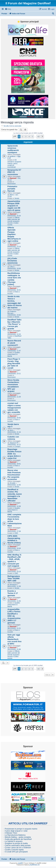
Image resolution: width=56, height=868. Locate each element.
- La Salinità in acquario (13, 841)
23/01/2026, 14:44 (14, 548)
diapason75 (14, 443)
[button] (15, 136)
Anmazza (13, 584)
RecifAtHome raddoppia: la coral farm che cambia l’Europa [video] (14, 279)
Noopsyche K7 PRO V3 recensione (14, 172)
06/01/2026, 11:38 (14, 586)
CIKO (12, 267)
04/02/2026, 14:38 (14, 506)
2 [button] (22, 136)
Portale (4, 14)
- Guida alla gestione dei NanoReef (18, 839)
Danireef (13, 178)
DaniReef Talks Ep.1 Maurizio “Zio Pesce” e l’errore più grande (14, 324)
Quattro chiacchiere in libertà (14, 354)
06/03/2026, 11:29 (14, 397)
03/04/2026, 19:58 (14, 268)
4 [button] (29, 136)
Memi (12, 195)
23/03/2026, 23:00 (14, 315)
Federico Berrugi (12, 312)
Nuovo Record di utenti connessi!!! (14, 343)
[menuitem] (8, 9)
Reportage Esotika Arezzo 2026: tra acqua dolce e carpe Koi (14, 454)
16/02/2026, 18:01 (14, 464)
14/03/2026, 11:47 (14, 351)
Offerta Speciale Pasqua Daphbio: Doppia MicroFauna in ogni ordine (14, 234)
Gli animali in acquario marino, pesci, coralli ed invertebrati (14, 163)
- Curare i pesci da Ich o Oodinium (17, 848)
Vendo (17, 198)
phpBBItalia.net (34, 865)
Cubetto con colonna (13, 438)
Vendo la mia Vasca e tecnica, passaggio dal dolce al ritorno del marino (15, 302)
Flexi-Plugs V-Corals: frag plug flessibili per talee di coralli (14, 363)
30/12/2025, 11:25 (14, 601)
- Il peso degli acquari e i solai (16, 831)
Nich (11, 430)
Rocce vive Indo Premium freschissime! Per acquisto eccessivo (14, 475)
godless (13, 156)
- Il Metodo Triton (10, 833)
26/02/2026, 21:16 (14, 432)
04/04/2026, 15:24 (14, 216)
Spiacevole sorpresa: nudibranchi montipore (13, 149)
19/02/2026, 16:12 (14, 445)
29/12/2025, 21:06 (14, 649)
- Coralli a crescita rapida (14, 850)
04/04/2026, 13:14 (14, 247)
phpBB (20, 863)
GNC (16, 533)
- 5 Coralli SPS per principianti (16, 852)
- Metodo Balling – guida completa (17, 837)
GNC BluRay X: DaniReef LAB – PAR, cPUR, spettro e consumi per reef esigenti (15, 560)
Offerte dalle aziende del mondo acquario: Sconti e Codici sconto (14, 221)
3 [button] (26, 136)
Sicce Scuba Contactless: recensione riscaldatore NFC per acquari (13, 386)
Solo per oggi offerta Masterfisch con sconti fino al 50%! (14, 639)
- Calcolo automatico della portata (17, 846)
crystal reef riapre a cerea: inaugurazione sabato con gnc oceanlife (14, 408)
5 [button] (32, 136)
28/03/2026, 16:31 (14, 290)
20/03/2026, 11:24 (14, 334)
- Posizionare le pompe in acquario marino (21, 829)
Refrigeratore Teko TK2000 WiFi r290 (14, 578)
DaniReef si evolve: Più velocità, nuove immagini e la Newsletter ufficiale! (15, 495)
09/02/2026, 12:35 (14, 485)
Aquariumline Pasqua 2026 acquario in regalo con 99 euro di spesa (14, 206)
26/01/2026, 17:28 (14, 531)
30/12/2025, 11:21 (14, 628)
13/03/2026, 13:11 (14, 374)
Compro (17, 446)
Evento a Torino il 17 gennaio (13, 593)
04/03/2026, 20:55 (14, 418)
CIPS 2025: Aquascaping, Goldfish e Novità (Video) (14, 539)
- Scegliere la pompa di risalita (16, 843)
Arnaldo (13, 483)
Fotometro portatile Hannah (12, 189)
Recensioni (11, 184)
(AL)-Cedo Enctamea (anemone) (12, 261)
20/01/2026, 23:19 (14, 572)
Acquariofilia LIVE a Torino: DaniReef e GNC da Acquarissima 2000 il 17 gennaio (14, 616)
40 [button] (38, 136)
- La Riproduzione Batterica (15, 835)
